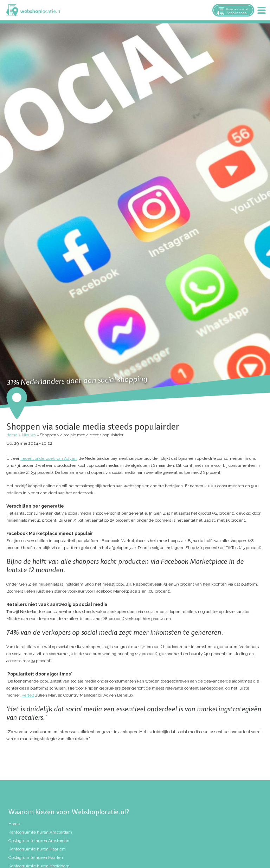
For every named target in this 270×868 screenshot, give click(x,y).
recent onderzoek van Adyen (49, 458)
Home (12, 435)
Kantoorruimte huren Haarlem (37, 849)
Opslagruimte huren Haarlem (36, 857)
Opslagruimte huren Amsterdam (40, 841)
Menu (262, 10)
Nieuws (29, 435)
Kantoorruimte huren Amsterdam (40, 832)
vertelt (28, 695)
